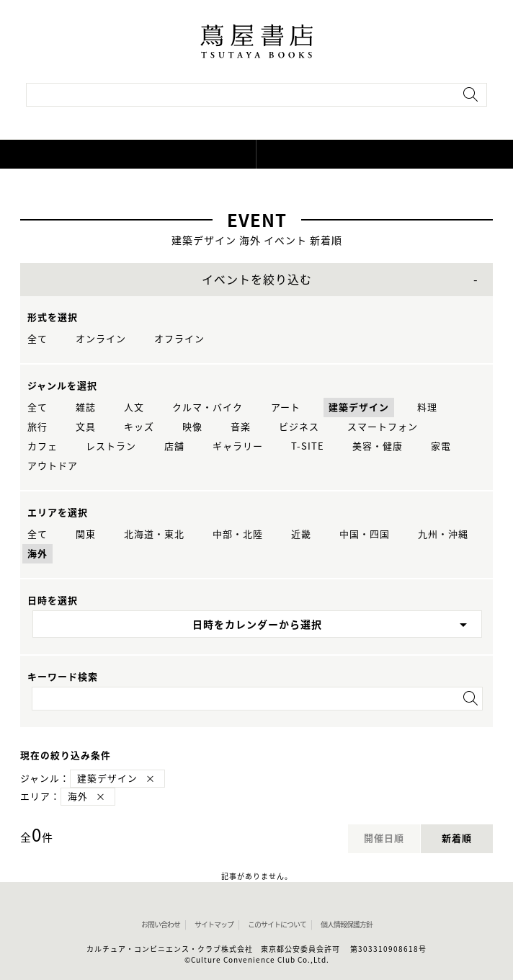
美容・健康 (378, 446)
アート (286, 407)
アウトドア (53, 466)
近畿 (301, 534)
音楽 (241, 427)
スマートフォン (383, 427)
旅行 (37, 427)
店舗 (174, 446)
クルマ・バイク (208, 407)
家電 (441, 446)
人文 (134, 407)
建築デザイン (359, 407)
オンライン (101, 339)
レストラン (111, 446)
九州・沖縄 (443, 534)
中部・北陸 (238, 534)
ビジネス (299, 427)
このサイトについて (277, 925)
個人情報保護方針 (347, 925)
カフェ (43, 446)
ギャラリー (238, 446)
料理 (427, 407)
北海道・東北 (154, 534)
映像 (192, 427)
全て (37, 339)
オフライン (179, 339)
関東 (86, 534)
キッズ (139, 427)
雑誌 (86, 407)
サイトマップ (214, 925)
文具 (86, 427)
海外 (37, 554)
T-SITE (308, 446)
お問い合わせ (161, 925)
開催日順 (384, 838)
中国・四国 (365, 534)
